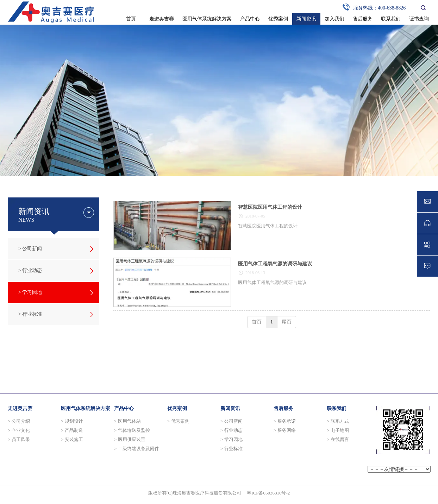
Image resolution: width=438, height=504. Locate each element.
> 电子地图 (338, 430)
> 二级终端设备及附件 (137, 449)
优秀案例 (177, 408)
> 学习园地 (231, 439)
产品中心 (124, 408)
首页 (257, 322)
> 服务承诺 (285, 421)
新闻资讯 (230, 408)
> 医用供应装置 (130, 439)
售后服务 (283, 408)
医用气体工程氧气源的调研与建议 (275, 264)
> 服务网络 (285, 430)
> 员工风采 (19, 439)
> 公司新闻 (231, 421)
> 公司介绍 (19, 421)
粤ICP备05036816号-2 (268, 493)
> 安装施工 (72, 439)
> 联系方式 (338, 421)
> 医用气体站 (127, 421)
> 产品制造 (72, 430)
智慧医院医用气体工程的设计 (270, 207)
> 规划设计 (72, 421)
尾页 (287, 322)
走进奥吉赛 (20, 408)
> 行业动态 (231, 430)
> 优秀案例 (178, 421)
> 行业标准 (231, 449)
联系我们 (337, 408)
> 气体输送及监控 (132, 430)
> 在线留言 (338, 439)
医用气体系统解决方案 (86, 408)
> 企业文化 (19, 430)
